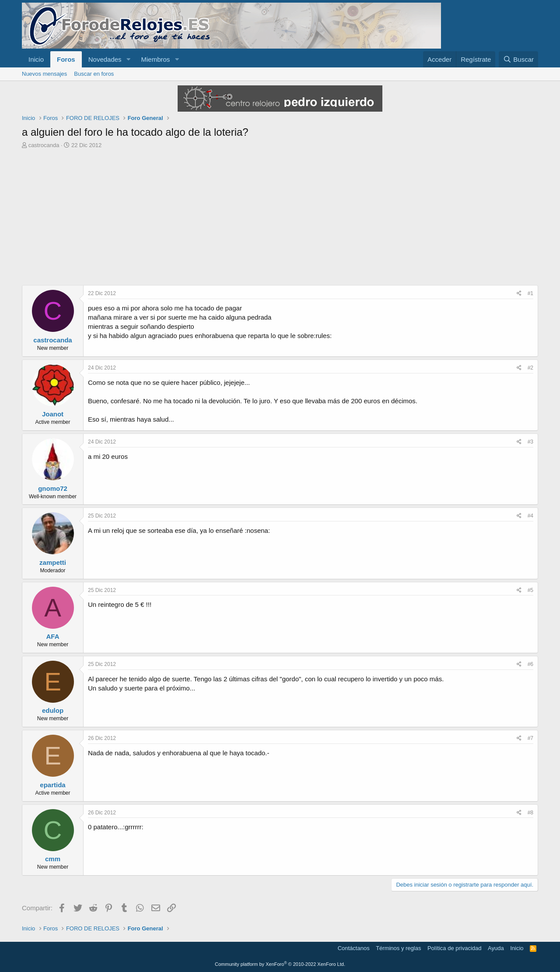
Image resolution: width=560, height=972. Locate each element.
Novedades (105, 59)
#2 (530, 368)
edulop (53, 710)
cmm (53, 859)
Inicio (36, 59)
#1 (530, 293)
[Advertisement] (280, 219)
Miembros (155, 59)
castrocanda (44, 145)
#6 (530, 664)
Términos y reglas (398, 948)
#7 (530, 738)
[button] (128, 59)
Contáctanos (354, 948)
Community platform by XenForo (280, 964)
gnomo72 (53, 488)
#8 (530, 813)
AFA (53, 636)
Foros (66, 59)
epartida (52, 785)
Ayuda (496, 948)
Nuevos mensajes (44, 74)
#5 (530, 590)
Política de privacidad (455, 948)
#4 (530, 516)
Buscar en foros (94, 74)
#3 (530, 442)
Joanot (53, 414)
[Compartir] (519, 294)
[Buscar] (518, 59)
